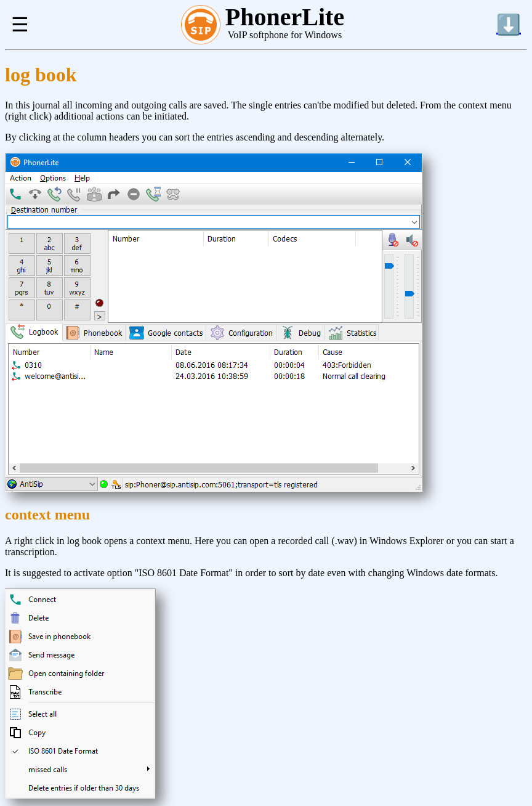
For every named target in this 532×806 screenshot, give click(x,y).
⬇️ (509, 25)
